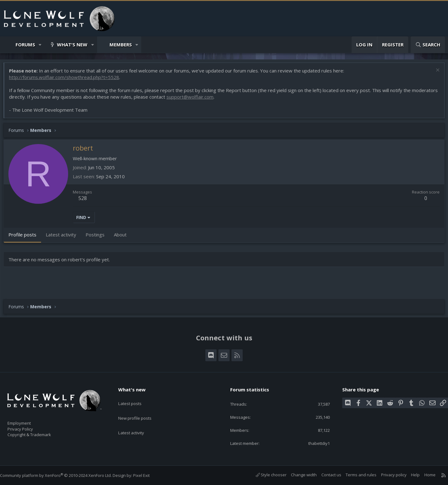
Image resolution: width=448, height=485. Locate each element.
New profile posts (141, 409)
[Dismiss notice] (434, 74)
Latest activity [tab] (64, 238)
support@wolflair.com (220, 100)
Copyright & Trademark (39, 432)
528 (86, 201)
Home (424, 475)
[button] (40, 45)
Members (121, 44)
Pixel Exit (148, 475)
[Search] (428, 45)
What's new (72, 44)
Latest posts (135, 397)
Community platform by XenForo (62, 475)
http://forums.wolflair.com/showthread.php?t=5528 (67, 80)
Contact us (325, 475)
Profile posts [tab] (26, 238)
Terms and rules (355, 475)
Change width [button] (298, 475)
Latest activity (137, 421)
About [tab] (123, 238)
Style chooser (265, 475)
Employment (27, 419)
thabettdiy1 (314, 443)
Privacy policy (388, 475)
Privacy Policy (28, 426)
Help (409, 475)
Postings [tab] (98, 238)
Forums (25, 44)
